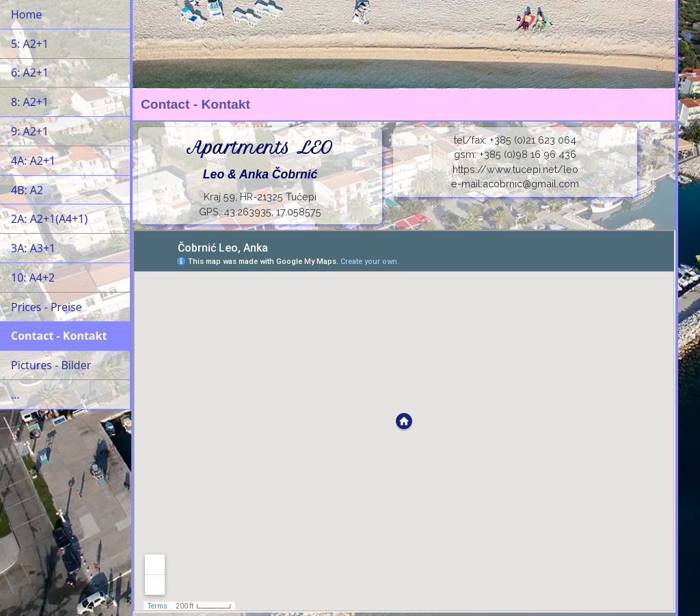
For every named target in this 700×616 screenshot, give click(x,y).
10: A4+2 (33, 278)
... (15, 394)
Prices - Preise (46, 307)
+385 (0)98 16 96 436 (528, 154)
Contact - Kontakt (59, 336)
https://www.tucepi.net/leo (515, 169)
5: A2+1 (30, 44)
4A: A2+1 (33, 161)
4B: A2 (27, 190)
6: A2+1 (30, 72)
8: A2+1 (30, 102)
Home (26, 14)
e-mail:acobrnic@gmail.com (515, 184)
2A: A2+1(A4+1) (49, 219)
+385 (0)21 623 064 (533, 140)
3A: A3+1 (33, 248)
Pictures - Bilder (51, 365)
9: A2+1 (30, 131)
